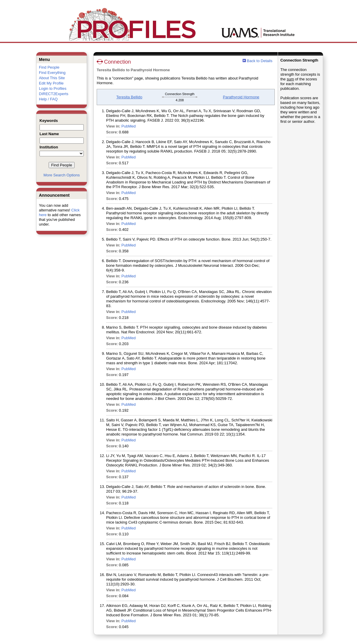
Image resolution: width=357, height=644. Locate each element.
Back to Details (260, 61)
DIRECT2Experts (54, 94)
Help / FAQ (48, 99)
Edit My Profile (51, 83)
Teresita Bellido (129, 97)
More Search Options (62, 175)
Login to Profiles (53, 88)
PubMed (129, 126)
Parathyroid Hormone (241, 97)
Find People (49, 67)
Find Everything (52, 73)
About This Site (52, 78)
